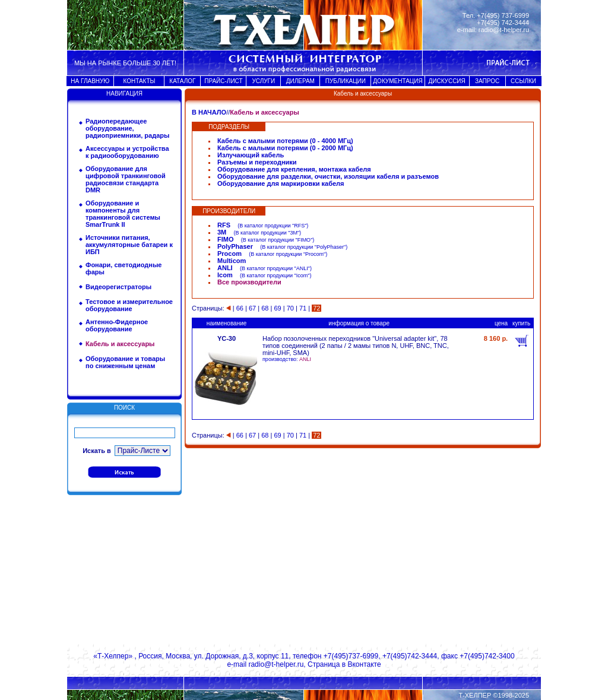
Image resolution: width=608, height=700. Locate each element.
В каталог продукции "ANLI (275, 268)
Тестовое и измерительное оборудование (129, 305)
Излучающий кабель (251, 155)
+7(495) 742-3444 (503, 23)
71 (303, 308)
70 (290, 308)
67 (252, 308)
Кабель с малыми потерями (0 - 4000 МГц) (285, 141)
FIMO (226, 239)
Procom (229, 254)
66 (240, 308)
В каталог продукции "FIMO (277, 240)
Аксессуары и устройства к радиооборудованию (127, 152)
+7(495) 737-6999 (503, 15)
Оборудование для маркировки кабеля (281, 183)
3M (222, 232)
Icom (225, 275)
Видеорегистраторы (118, 287)
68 (265, 308)
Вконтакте (364, 664)
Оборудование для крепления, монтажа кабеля (294, 169)
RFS (224, 225)
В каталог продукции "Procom (287, 254)
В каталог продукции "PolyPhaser (303, 247)
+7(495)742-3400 (487, 656)
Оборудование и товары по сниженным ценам (125, 362)
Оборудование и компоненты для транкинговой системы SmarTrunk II (123, 214)
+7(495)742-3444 (410, 656)
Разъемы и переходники (257, 162)
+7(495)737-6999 (351, 656)
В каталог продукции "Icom (275, 275)
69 (277, 308)
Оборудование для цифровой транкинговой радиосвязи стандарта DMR (126, 179)
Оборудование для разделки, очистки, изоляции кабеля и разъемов (328, 176)
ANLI (225, 268)
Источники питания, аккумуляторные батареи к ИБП (129, 245)
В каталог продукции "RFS (272, 226)
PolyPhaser (235, 246)
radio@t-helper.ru (504, 30)
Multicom (232, 261)
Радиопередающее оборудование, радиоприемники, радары (127, 128)
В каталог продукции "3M (267, 233)
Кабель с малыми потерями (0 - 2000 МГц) (285, 148)
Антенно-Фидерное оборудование (117, 325)
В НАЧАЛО (209, 112)
